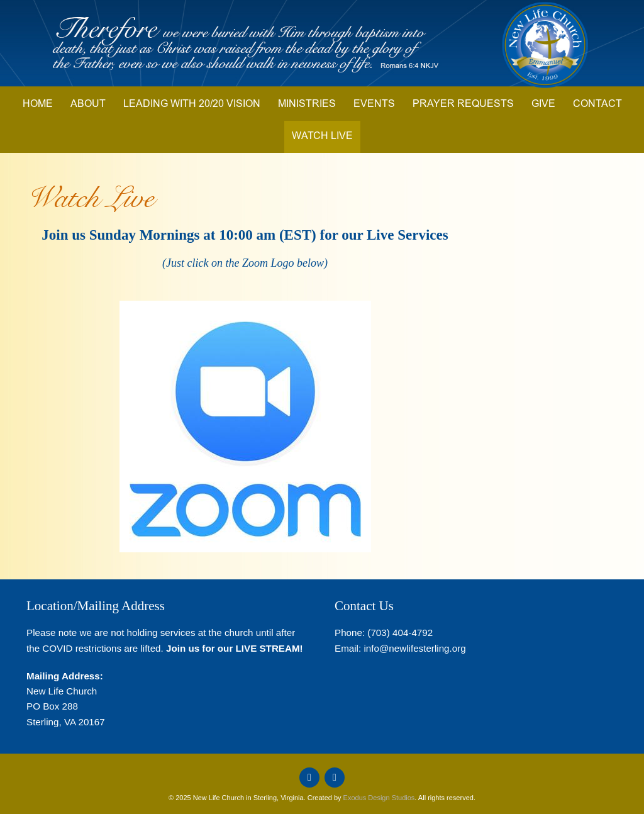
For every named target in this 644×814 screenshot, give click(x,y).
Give (543, 104)
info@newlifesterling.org (414, 648)
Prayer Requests (463, 104)
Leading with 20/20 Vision (192, 104)
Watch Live (322, 137)
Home (38, 104)
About (88, 104)
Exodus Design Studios (379, 798)
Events (374, 104)
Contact (597, 104)
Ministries (307, 104)
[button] (245, 427)
